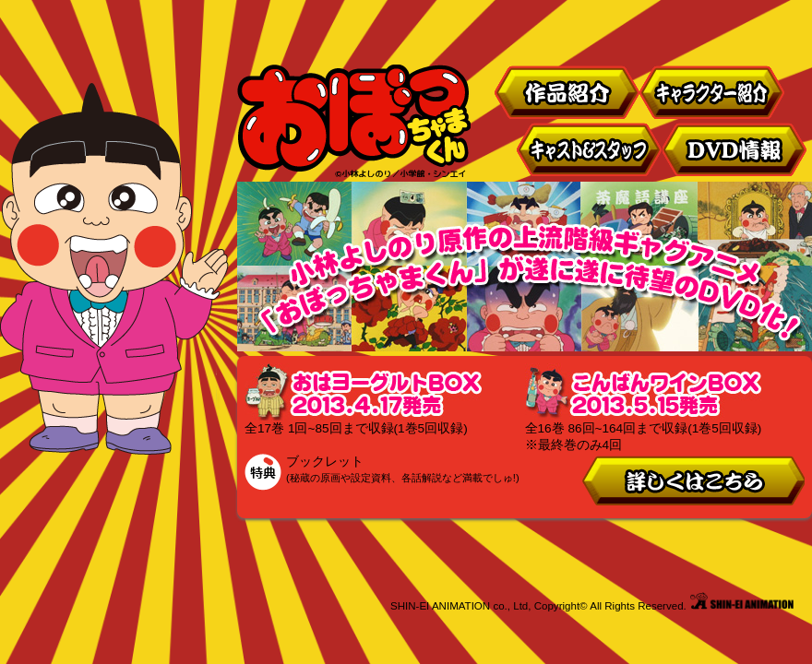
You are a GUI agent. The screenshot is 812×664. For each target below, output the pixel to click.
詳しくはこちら (692, 481)
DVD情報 (735, 149)
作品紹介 (567, 92)
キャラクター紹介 (712, 92)
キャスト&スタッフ (590, 149)
